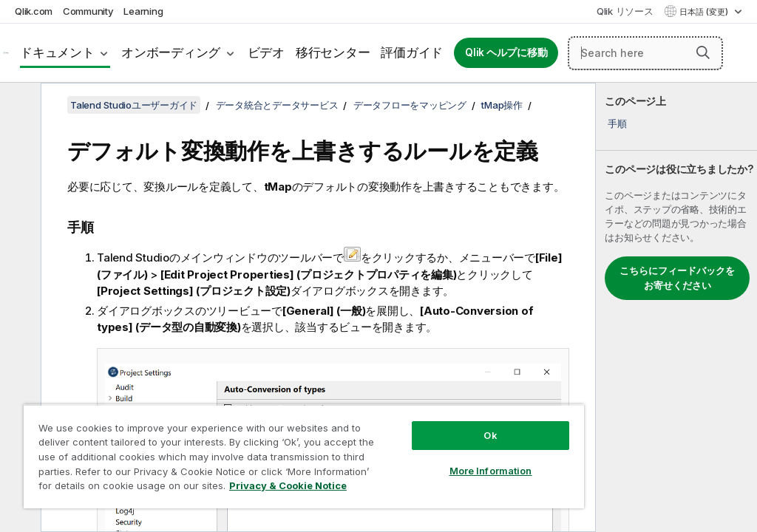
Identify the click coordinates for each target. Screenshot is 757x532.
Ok (490, 435)
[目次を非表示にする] (18, 106)
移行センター (333, 52)
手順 (617, 123)
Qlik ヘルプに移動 (506, 52)
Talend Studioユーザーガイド (134, 105)
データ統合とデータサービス (277, 105)
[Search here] (645, 53)
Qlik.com (34, 11)
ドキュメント (57, 52)
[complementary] (676, 307)
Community (88, 11)
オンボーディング (171, 52)
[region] (304, 456)
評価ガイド (412, 52)
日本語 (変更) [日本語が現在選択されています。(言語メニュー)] (705, 12)
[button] (703, 52)
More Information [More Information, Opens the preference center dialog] (491, 471)
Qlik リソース (625, 11)
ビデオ (266, 52)
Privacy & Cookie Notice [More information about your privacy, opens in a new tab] (288, 485)
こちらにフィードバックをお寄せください (677, 278)
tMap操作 (502, 105)
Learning (143, 11)
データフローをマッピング (410, 105)
